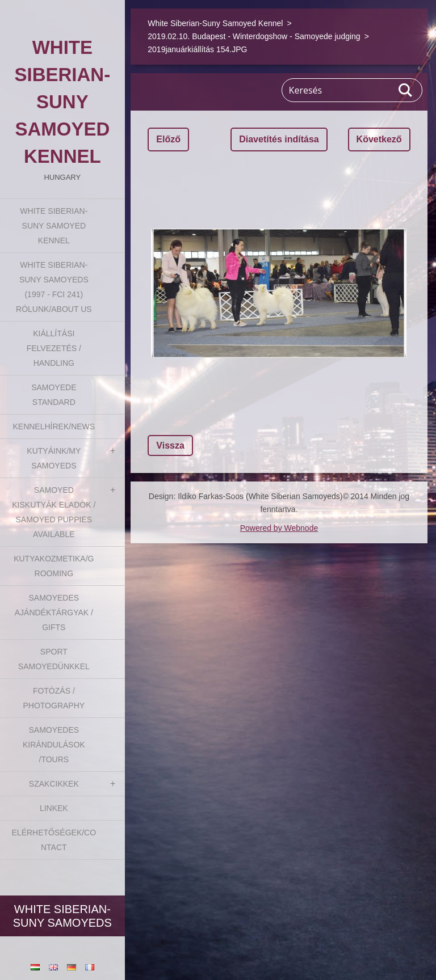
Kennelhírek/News (54, 426)
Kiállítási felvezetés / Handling (54, 348)
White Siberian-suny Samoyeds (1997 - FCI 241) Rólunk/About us (54, 287)
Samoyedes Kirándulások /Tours (54, 745)
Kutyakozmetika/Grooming (54, 566)
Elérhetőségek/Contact (54, 840)
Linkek (54, 808)
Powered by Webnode (279, 528)
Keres (406, 90)
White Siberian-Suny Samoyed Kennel (54, 226)
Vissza (170, 445)
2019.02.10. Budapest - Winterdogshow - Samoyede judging (254, 36)
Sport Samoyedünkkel (54, 659)
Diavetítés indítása (279, 139)
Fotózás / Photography (54, 698)
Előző (168, 139)
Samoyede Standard (54, 395)
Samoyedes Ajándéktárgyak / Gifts (54, 612)
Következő (379, 139)
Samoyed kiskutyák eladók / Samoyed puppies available (54, 512)
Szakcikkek (54, 784)
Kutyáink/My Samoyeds (54, 458)
